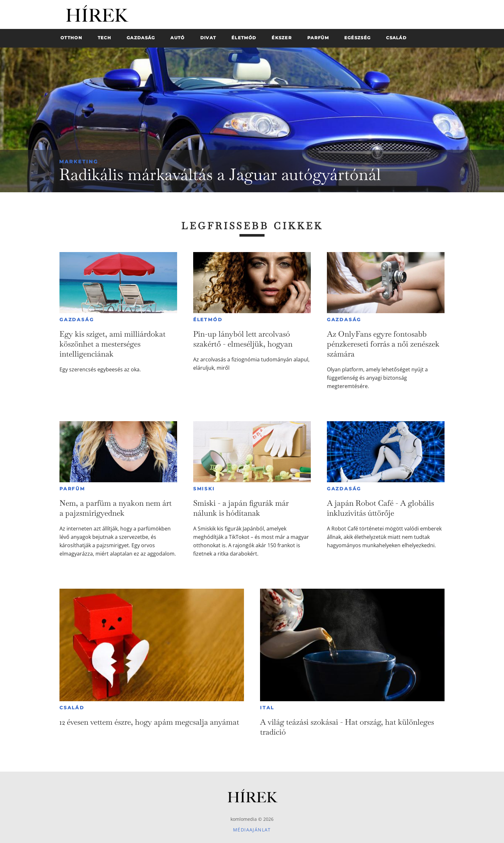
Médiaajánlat (252, 830)
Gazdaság (77, 320)
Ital (267, 708)
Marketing (79, 162)
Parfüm (72, 489)
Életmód (208, 320)
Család (72, 708)
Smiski (204, 489)
